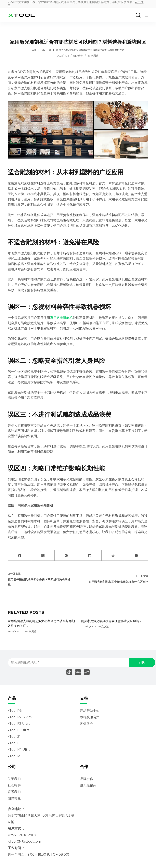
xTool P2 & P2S (20, 717)
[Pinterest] (66, 556)
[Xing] (87, 672)
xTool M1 (15, 756)
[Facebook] (20, 556)
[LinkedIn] (90, 556)
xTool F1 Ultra (19, 730)
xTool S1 (14, 737)
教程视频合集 (90, 717)
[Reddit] (113, 556)
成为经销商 (88, 785)
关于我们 (14, 779)
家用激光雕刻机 (61, 318)
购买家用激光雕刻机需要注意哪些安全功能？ (114, 621)
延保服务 (87, 724)
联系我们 (14, 792)
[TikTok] (69, 672)
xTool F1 (14, 743)
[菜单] (146, 15)
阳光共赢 (14, 798)
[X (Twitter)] (43, 556)
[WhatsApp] (137, 556)
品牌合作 (87, 779)
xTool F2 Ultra (19, 724)
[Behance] (78, 672)
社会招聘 (14, 785)
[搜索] (138, 15)
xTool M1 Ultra (19, 750)
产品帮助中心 (90, 711)
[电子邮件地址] (77, 663)
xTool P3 (15, 711)
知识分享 (78, 56)
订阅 (143, 662)
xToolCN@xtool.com (24, 841)
